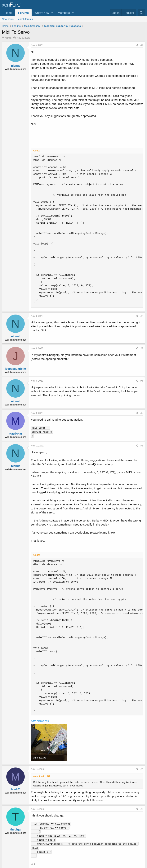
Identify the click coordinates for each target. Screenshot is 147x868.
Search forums (25, 19)
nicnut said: (40, 776)
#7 (142, 769)
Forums (23, 13)
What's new (42, 13)
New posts (8, 19)
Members (64, 13)
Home (9, 13)
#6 (142, 446)
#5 (142, 413)
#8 (142, 809)
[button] (52, 13)
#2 (142, 316)
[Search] (141, 13)
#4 (142, 381)
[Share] (137, 45)
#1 (142, 45)
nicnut (8, 38)
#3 (142, 348)
